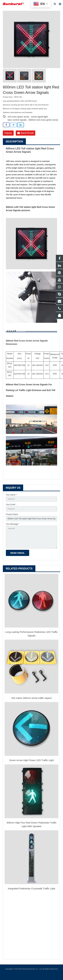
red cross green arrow (18, 117)
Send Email (25, 133)
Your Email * (11, 505)
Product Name (12, 514)
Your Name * (11, 495)
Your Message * (13, 524)
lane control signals (17, 120)
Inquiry (8, 133)
